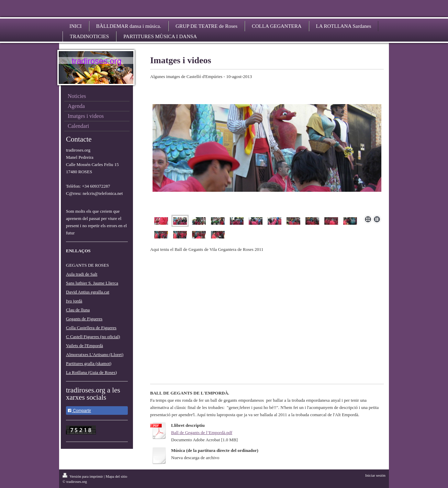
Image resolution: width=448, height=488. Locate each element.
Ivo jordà (74, 301)
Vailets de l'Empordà (85, 346)
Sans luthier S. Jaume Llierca (92, 283)
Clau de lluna (78, 310)
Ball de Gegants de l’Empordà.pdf (202, 432)
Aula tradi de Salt (82, 274)
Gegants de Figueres (84, 319)
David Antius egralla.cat (88, 292)
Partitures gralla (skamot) (89, 363)
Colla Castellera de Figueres (91, 328)
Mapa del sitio (116, 476)
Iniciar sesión (375, 475)
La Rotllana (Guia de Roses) (91, 372)
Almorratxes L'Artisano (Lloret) (95, 354)
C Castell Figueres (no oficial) (93, 337)
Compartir (79, 411)
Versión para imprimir (83, 476)
